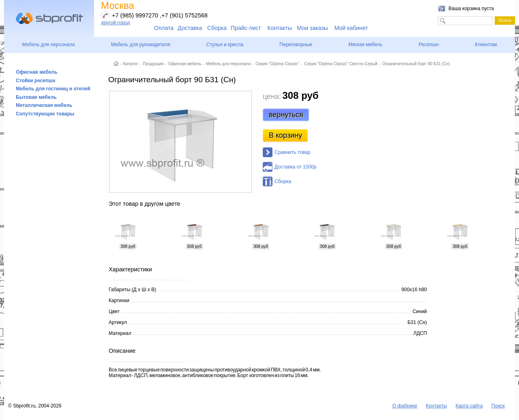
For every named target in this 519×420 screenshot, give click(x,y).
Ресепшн (429, 45)
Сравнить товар (292, 152)
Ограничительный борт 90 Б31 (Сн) (416, 64)
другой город (115, 23)
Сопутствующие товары (45, 114)
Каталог (131, 64)
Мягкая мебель (365, 45)
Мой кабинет (351, 28)
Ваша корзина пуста (471, 9)
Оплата (164, 28)
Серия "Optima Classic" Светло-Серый (341, 64)
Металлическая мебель (44, 105)
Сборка (217, 28)
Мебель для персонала (49, 45)
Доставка (190, 28)
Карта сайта (469, 406)
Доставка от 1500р (295, 167)
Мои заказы (313, 28)
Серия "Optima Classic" (277, 64)
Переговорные (296, 45)
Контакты (279, 28)
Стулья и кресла (225, 45)
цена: (272, 96)
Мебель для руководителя (140, 45)
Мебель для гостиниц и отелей (53, 89)
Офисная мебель (37, 72)
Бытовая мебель (36, 97)
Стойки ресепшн (36, 81)
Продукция (153, 64)
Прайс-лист (246, 28)
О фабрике (405, 406)
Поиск (498, 406)
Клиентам (486, 45)
